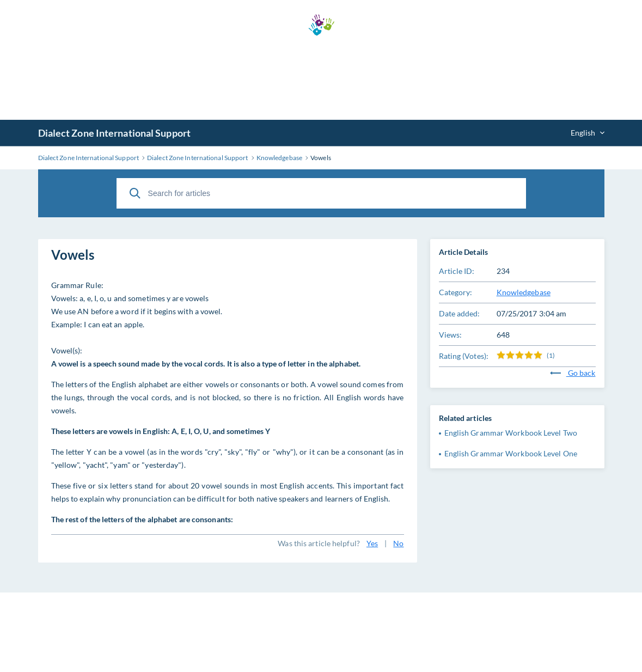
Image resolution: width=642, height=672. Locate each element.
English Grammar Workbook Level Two (511, 433)
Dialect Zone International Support (114, 133)
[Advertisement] (321, 78)
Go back (573, 373)
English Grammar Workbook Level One (511, 453)
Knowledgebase (524, 292)
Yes (372, 543)
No (398, 543)
